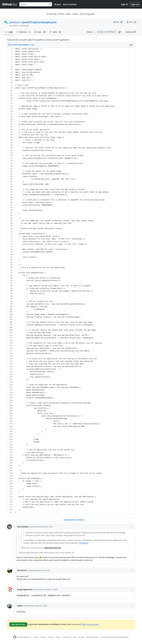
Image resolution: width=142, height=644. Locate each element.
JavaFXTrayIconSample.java (39, 22)
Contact (82, 637)
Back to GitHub (70, 4)
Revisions (24, 32)
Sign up (135, 4)
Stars (40, 32)
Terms (36, 637)
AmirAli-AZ (22, 570)
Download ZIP (131, 32)
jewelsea (15, 22)
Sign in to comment (90, 624)
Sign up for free (18, 624)
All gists (58, 4)
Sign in (124, 4)
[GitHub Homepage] (15, 637)
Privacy (43, 637)
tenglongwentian (25, 589)
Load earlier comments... (75, 520)
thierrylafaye (23, 527)
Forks (55, 32)
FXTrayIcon (84, 543)
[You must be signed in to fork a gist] (132, 22)
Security (51, 637)
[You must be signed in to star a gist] (118, 22)
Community (67, 637)
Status (58, 637)
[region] (71, 281)
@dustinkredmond (53, 548)
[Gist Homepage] (10, 4)
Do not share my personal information (115, 637)
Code (9, 32)
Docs (75, 637)
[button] (120, 32)
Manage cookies (93, 637)
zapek (20, 606)
